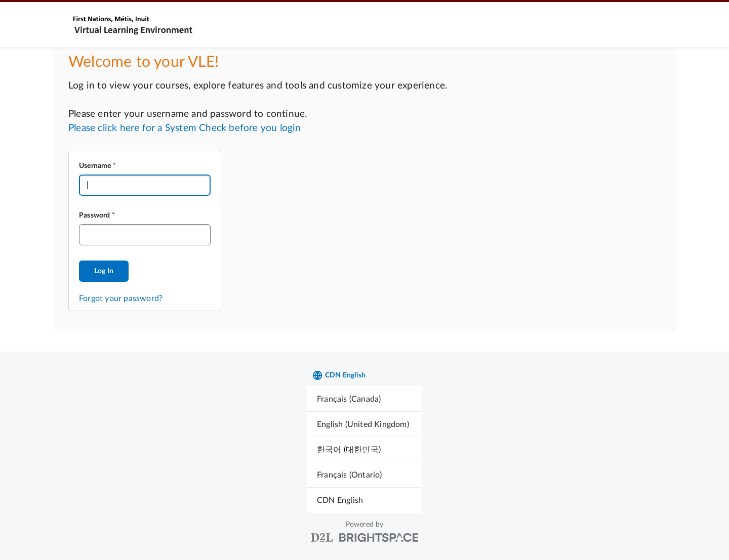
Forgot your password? (121, 298)
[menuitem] (364, 399)
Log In (104, 271)
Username (95, 166)
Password (95, 216)
